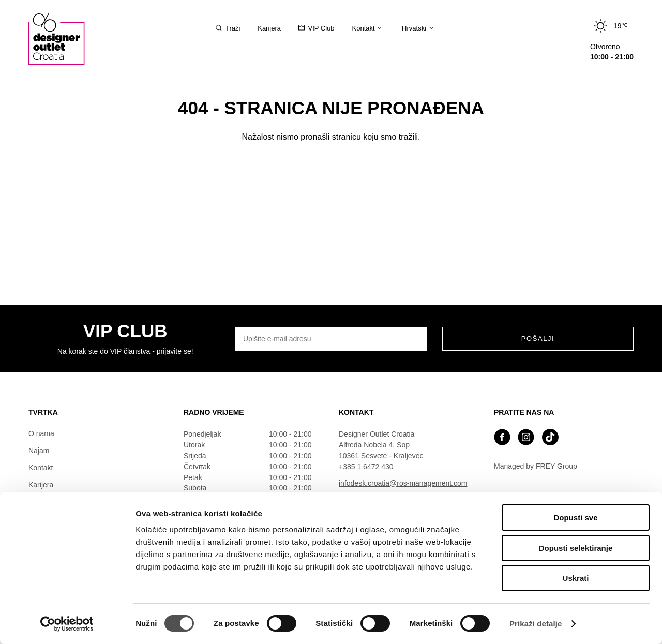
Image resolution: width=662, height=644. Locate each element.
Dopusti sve (575, 518)
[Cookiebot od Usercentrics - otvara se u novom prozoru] (67, 624)
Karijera (41, 485)
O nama (41, 433)
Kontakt (41, 468)
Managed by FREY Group (536, 466)
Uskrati (576, 578)
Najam (39, 451)
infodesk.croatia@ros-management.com (403, 483)
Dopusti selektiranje (576, 548)
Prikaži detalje (536, 624)
